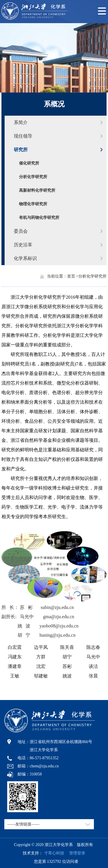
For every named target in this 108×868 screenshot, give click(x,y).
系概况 (54, 104)
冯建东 (15, 657)
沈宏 (41, 666)
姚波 (67, 676)
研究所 (21, 150)
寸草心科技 (54, 853)
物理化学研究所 (33, 204)
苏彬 (67, 666)
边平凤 (41, 647)
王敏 (15, 676)
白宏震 (15, 647)
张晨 (93, 676)
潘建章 (15, 666)
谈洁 (93, 666)
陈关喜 (67, 647)
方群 (41, 657)
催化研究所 (29, 163)
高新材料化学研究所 (37, 190)
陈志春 (93, 647)
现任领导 (23, 136)
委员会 (21, 231)
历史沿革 (23, 245)
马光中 (93, 657)
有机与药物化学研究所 (39, 218)
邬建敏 (41, 676)
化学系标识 (25, 258)
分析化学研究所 (33, 177)
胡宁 (67, 657)
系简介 (21, 122)
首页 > (73, 276)
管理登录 (75, 853)
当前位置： (57, 276)
